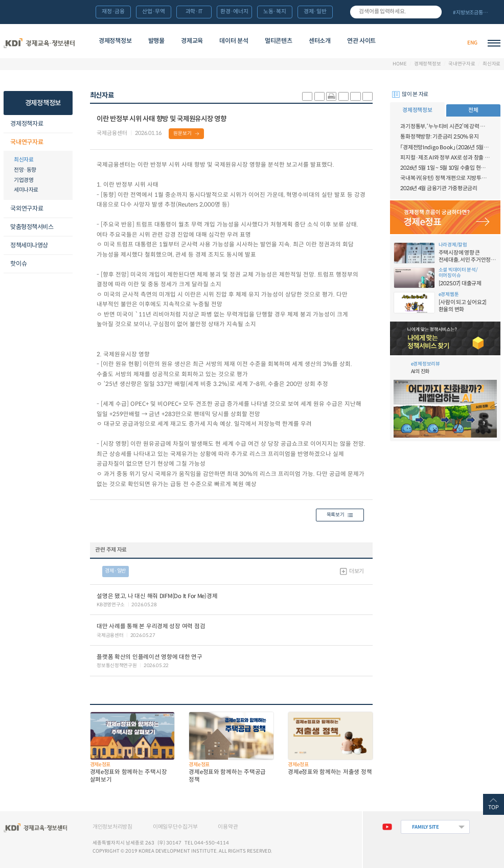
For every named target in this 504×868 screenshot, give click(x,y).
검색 (433, 12)
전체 (473, 110)
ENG (472, 43)
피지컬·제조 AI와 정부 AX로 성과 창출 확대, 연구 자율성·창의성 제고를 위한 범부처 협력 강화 (445, 158)
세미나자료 (26, 190)
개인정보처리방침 (112, 827)
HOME (399, 64)
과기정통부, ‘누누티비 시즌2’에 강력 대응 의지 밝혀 (445, 127)
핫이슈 (18, 264)
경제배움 (413, 43)
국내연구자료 (462, 64)
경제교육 (192, 41)
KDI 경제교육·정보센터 (39, 43)
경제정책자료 (27, 123)
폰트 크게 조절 (355, 96)
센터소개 (320, 41)
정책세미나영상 (29, 245)
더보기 (357, 571)
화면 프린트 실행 (331, 96)
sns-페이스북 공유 (319, 96)
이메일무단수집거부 (175, 827)
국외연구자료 (27, 208)
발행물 (156, 41)
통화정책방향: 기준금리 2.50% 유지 (439, 137)
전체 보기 (474, 13)
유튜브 (387, 827)
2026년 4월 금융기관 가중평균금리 (439, 188)
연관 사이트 (361, 41)
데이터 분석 (234, 41)
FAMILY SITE (426, 827)
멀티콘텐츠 (278, 41)
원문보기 (182, 133)
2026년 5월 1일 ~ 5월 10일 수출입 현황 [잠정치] (445, 168)
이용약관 (228, 827)
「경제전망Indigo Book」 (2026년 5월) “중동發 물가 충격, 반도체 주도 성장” (445, 147)
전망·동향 (25, 170)
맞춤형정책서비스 (32, 227)
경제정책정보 (115, 41)
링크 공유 (343, 96)
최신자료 (491, 64)
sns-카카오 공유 (307, 96)
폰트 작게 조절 (368, 96)
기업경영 (24, 180)
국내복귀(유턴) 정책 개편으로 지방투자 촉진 (445, 178)
